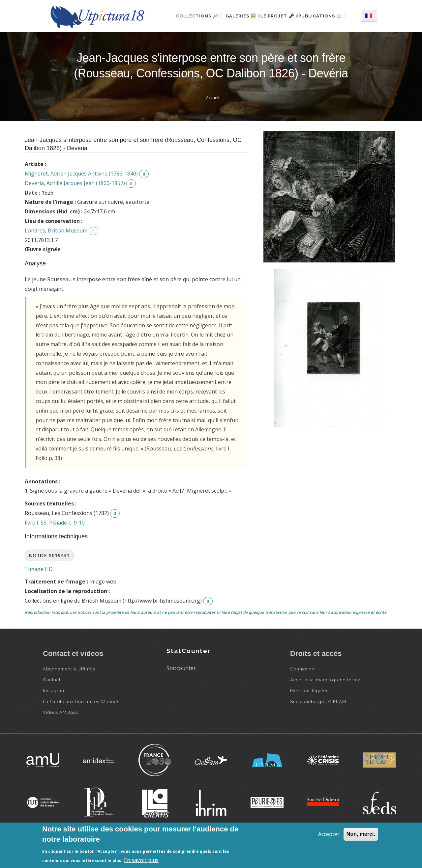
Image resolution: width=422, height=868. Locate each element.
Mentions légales (309, 716)
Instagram (54, 716)
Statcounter (181, 694)
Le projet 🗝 (282, 14)
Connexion (302, 694)
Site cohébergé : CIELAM (318, 727)
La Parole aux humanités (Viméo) (81, 727)
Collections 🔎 (191, 14)
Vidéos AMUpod (61, 738)
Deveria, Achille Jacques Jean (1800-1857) (75, 209)
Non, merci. (361, 834)
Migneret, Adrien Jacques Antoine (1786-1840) (81, 199)
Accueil (213, 123)
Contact (52, 705)
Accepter (329, 834)
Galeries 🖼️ (238, 14)
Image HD (39, 595)
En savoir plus (141, 860)
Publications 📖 (192, 43)
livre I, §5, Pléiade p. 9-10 (55, 548)
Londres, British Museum (56, 256)
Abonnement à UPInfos (69, 694)
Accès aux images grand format (326, 705)
